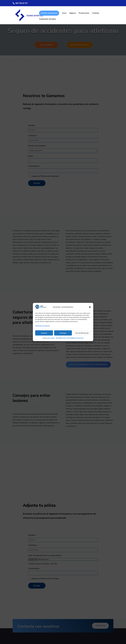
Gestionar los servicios (43, 326)
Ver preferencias (82, 333)
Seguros (73, 13)
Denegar (63, 333)
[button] (90, 307)
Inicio (64, 13)
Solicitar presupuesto (49, 13)
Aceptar (44, 333)
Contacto (96, 13)
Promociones (84, 13)
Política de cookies (49, 338)
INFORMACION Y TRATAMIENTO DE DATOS (70, 338)
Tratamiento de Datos (47, 19)
